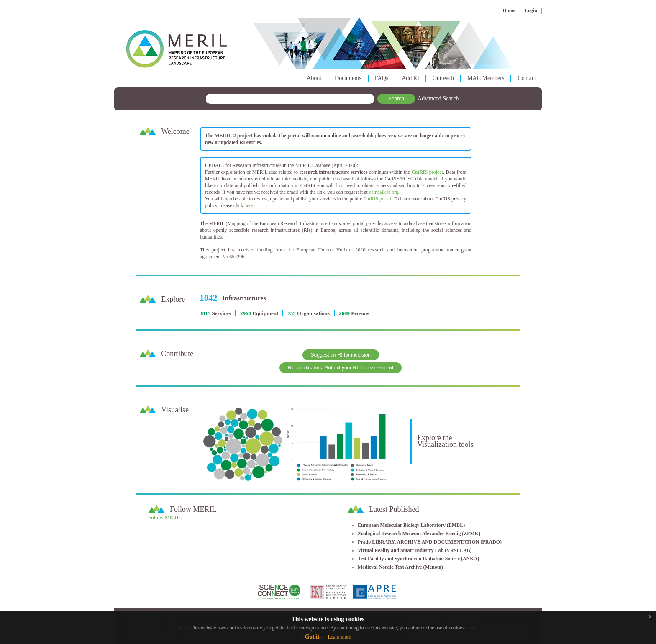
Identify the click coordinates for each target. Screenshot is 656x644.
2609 (344, 313)
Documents (348, 78)
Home (509, 10)
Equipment (265, 313)
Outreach (443, 78)
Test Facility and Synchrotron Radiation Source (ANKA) (418, 559)
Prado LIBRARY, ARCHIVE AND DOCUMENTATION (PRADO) (430, 542)
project (427, 172)
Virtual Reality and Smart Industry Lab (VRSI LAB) (415, 550)
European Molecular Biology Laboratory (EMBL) (411, 525)
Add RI (410, 78)
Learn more (339, 637)
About (314, 78)
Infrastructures (244, 298)
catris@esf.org (384, 192)
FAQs (382, 78)
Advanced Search (438, 99)
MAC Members (486, 78)
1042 (208, 298)
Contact (527, 78)
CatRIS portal (377, 199)
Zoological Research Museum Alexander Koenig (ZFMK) (419, 534)
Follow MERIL (165, 517)
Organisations (313, 313)
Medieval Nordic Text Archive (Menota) (400, 567)
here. (249, 205)
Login (531, 10)
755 (292, 313)
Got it (312, 637)
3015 (205, 313)
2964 (246, 313)
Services (221, 313)
